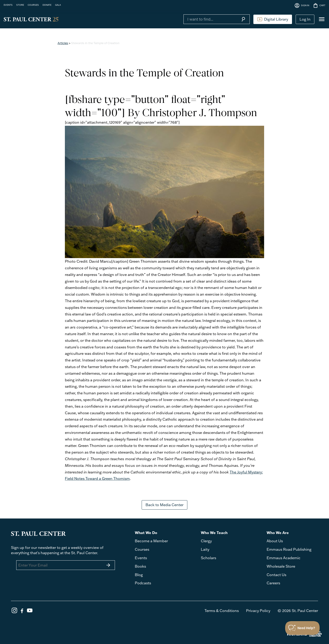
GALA (58, 5)
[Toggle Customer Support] (302, 628)
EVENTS (8, 5)
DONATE (47, 5)
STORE (20, 5)
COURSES (33, 5)
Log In (305, 19)
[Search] (210, 19)
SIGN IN (302, 5)
